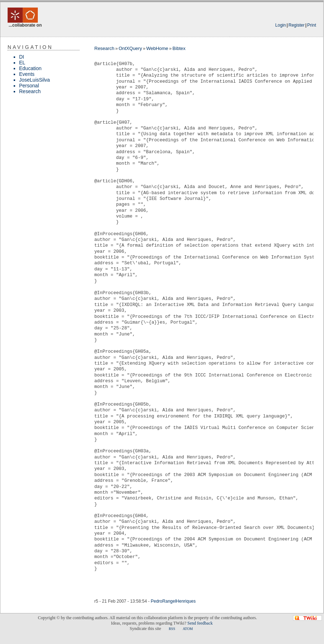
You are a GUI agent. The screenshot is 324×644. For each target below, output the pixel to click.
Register (296, 25)
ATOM (188, 629)
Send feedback (200, 623)
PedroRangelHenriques (173, 601)
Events (27, 74)
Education (30, 68)
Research (30, 91)
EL (22, 63)
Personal (29, 86)
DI (22, 57)
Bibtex (179, 48)
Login (281, 25)
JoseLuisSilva (35, 80)
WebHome (157, 48)
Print (312, 25)
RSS (172, 629)
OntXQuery (130, 48)
